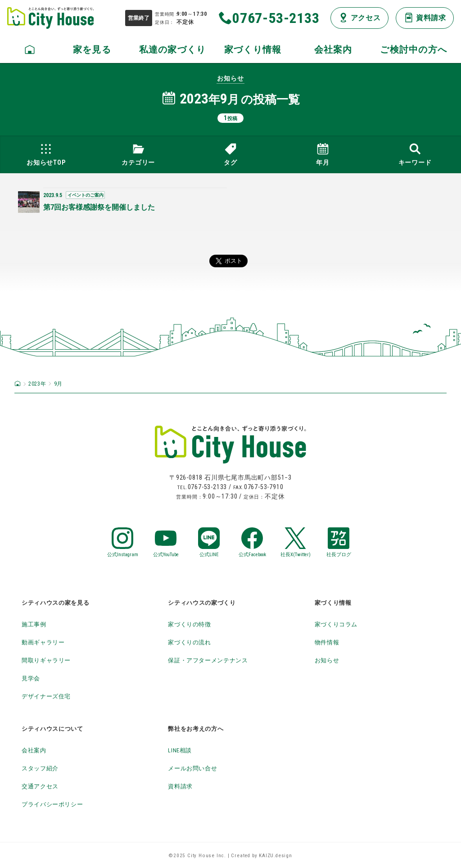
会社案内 (37, 750)
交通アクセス (44, 786)
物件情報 (330, 642)
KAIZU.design (276, 856)
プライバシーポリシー (59, 804)
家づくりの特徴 (194, 624)
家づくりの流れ (194, 642)
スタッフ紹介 (44, 768)
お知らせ (330, 660)
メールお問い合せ (198, 768)
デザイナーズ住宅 (52, 696)
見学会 (33, 678)
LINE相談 (183, 750)
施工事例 (37, 624)
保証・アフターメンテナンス (217, 660)
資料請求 (183, 786)
